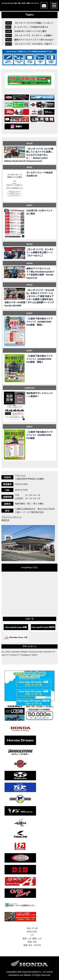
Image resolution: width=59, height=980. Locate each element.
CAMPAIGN (29, 388)
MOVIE (30, 143)
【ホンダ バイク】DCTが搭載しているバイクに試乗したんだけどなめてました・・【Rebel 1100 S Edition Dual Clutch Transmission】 (29, 155)
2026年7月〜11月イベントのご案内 (30, 31)
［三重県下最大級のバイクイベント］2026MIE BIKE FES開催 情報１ (39, 359)
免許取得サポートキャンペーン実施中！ (39, 395)
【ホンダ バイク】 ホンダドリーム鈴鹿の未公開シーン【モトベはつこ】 (40, 252)
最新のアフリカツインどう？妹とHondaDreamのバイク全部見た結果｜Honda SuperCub (40, 273)
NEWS (29, 167)
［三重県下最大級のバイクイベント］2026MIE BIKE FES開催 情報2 (39, 322)
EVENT (29, 205)
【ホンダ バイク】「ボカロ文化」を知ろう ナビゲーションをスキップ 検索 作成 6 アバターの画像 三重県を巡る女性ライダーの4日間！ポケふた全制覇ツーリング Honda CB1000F (29, 298)
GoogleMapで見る (29, 567)
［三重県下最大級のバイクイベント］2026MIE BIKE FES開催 (39, 435)
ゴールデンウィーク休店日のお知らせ (31, 27)
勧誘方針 (6, 520)
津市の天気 (32, 932)
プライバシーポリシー (12, 517)
